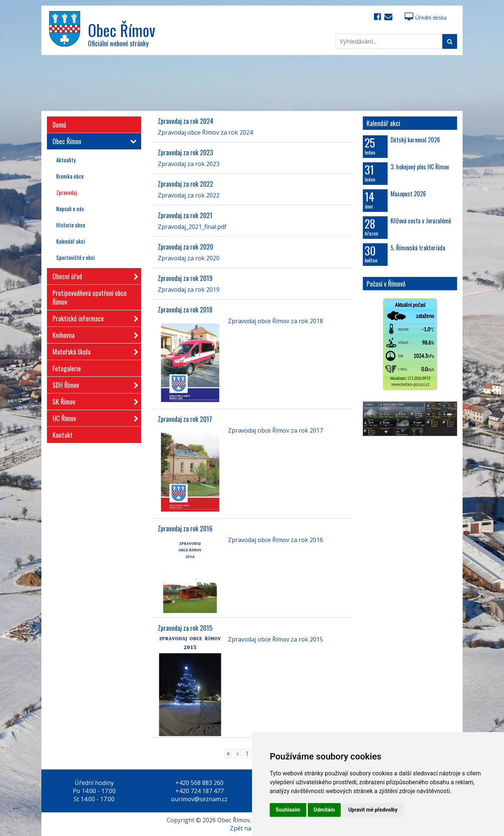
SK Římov (93, 400)
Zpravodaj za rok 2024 (185, 121)
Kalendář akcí (70, 241)
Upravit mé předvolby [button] (373, 810)
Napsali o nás (70, 209)
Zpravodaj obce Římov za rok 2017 (275, 430)
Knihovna (93, 334)
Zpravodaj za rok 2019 (185, 278)
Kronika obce (70, 176)
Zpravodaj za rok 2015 (185, 628)
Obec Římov (93, 141)
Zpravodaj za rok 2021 (185, 215)
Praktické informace (93, 317)
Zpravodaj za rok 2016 (185, 528)
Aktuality (66, 160)
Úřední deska (426, 18)
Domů (59, 125)
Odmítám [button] (324, 810)
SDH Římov (93, 384)
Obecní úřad (93, 275)
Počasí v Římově (386, 284)
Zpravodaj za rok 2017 (185, 419)
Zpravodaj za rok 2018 (185, 309)
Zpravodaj (67, 192)
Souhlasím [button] (288, 810)
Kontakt (63, 435)
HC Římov (93, 417)
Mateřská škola (93, 350)
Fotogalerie (67, 368)
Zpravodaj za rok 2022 (185, 184)
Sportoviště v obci (76, 257)
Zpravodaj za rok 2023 (185, 152)
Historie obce (71, 225)
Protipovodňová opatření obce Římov (90, 297)
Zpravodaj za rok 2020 (185, 247)
